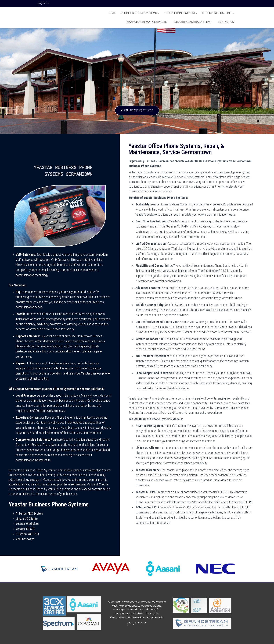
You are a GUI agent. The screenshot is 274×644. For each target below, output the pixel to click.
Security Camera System (193, 22)
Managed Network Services (148, 22)
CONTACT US (226, 22)
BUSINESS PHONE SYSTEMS (140, 13)
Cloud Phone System (181, 13)
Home (112, 13)
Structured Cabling (218, 13)
